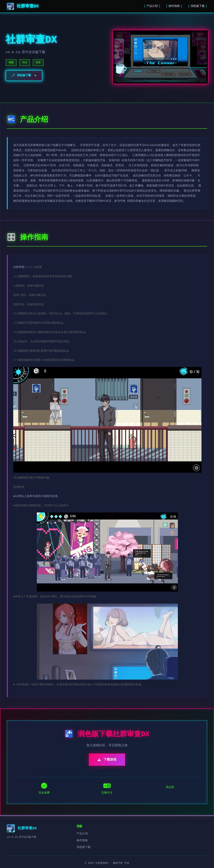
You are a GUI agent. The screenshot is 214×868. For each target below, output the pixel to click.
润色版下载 (198, 6)
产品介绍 (152, 6)
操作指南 (174, 6)
